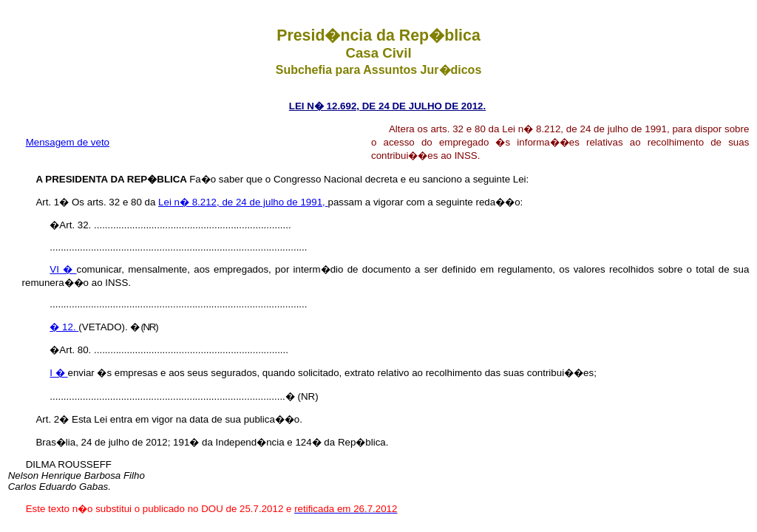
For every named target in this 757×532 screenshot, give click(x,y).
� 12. (64, 327)
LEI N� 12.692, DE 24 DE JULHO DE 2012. (387, 106)
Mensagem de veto (68, 142)
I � (58, 373)
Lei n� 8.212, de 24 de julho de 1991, (243, 202)
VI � (63, 269)
